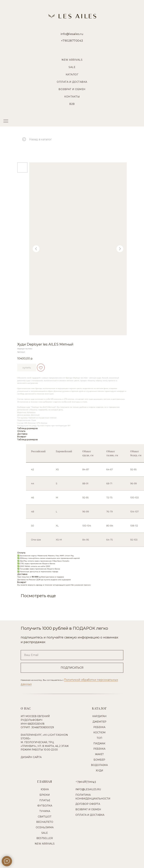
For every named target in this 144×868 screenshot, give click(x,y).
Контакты (72, 97)
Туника (45, 811)
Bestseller (45, 838)
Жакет (99, 754)
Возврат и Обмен (72, 89)
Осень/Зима (45, 827)
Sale (72, 67)
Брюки (45, 795)
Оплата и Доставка (72, 82)
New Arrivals (72, 60)
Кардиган (99, 716)
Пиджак (99, 743)
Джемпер (99, 722)
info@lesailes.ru (72, 34)
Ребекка (99, 727)
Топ (99, 738)
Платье (45, 800)
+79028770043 (72, 41)
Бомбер (99, 760)
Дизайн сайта (31, 757)
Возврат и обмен (88, 809)
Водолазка (99, 765)
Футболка (45, 806)
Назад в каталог (34, 139)
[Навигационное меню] (6, 121)
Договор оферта (88, 804)
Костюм (99, 732)
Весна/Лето (45, 822)
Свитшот (45, 817)
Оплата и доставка (90, 815)
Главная (45, 781)
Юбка (45, 789)
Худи (99, 771)
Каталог (72, 75)
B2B (72, 104)
